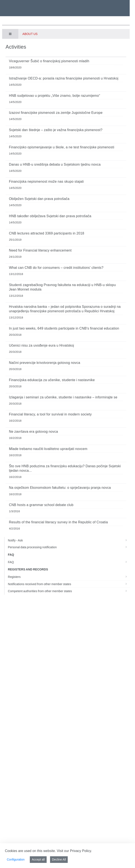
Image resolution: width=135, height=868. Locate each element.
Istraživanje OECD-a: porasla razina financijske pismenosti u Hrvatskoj (64, 78)
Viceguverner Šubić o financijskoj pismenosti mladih (49, 61)
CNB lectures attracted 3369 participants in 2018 (47, 233)
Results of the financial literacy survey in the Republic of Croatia (58, 522)
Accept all (38, 859)
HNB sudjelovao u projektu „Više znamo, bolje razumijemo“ (55, 96)
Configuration (16, 859)
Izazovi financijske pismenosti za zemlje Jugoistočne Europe (56, 113)
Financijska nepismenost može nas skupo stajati (46, 182)
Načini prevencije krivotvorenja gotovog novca (45, 363)
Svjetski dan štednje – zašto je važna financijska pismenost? (56, 130)
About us (30, 34)
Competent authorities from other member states (69, 591)
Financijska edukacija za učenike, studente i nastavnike (52, 380)
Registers (69, 577)
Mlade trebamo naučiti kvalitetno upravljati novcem (48, 449)
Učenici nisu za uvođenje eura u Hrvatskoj (42, 345)
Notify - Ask (69, 540)
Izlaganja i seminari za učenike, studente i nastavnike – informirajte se (63, 397)
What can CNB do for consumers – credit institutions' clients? (56, 268)
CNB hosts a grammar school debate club (41, 505)
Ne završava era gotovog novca (33, 432)
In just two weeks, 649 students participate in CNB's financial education (64, 328)
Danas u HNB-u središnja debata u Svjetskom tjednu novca (55, 164)
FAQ (69, 562)
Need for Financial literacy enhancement (40, 250)
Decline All (59, 859)
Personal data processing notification (69, 547)
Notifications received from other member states (69, 584)
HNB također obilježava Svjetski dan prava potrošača (50, 216)
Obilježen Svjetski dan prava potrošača (39, 199)
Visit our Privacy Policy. (74, 851)
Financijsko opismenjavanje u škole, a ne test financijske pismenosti (62, 147)
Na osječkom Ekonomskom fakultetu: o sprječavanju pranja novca (60, 488)
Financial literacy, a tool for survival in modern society (50, 414)
